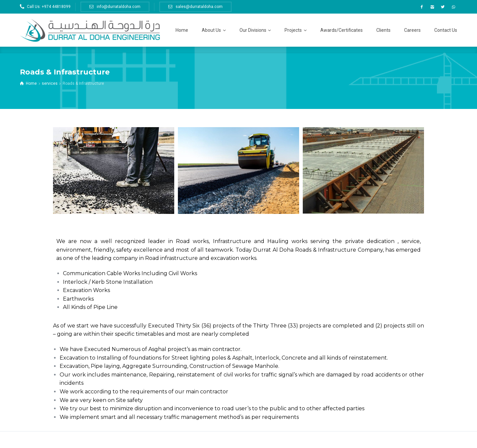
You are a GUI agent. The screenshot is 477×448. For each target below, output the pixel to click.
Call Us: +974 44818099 (49, 7)
